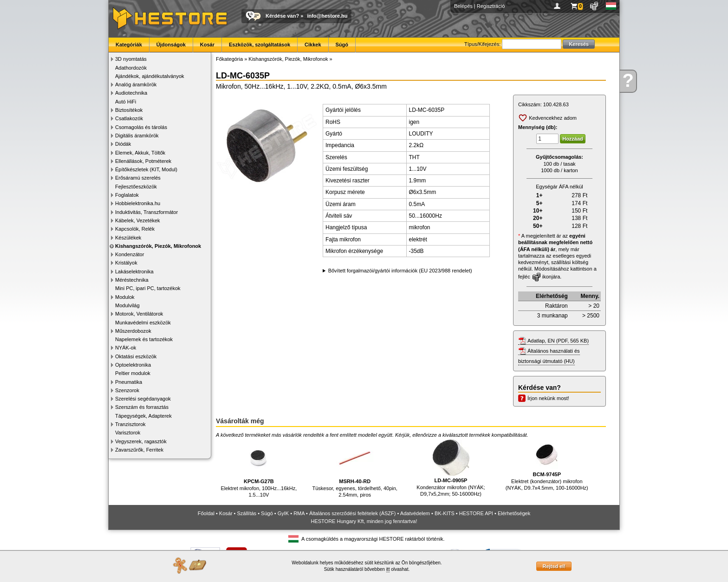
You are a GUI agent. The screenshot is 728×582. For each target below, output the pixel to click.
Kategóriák (129, 45)
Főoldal (206, 513)
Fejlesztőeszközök (136, 187)
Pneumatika (129, 382)
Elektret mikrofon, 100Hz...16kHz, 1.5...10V (259, 469)
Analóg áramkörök (136, 84)
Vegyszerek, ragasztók (141, 441)
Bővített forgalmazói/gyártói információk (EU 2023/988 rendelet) (400, 271)
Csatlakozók (129, 118)
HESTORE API (476, 513)
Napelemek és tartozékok (144, 339)
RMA (299, 513)
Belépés (463, 6)
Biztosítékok (129, 110)
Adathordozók (131, 68)
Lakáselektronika (134, 272)
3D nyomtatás (131, 59)
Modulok (125, 297)
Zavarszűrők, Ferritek (139, 450)
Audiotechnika (131, 93)
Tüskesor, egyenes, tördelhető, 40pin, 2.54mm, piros (354, 469)
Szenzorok (127, 390)
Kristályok (126, 263)
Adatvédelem (415, 513)
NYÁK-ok (126, 348)
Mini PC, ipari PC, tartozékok (148, 288)
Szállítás (247, 513)
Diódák (123, 144)
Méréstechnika (132, 280)
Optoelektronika (133, 365)
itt (388, 569)
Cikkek (313, 45)
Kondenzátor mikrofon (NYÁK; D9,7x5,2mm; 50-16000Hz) (451, 468)
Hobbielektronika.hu (138, 203)
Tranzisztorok (130, 424)
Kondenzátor (130, 254)
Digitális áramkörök (137, 136)
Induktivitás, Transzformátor (146, 212)
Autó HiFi (126, 102)
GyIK (283, 513)
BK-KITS (445, 513)
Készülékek (128, 238)
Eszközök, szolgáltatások (260, 45)
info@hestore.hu (327, 16)
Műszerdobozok (133, 331)
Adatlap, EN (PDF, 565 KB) (558, 341)
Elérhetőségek (514, 513)
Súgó (342, 45)
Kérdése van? (282, 16)
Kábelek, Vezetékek (138, 220)
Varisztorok (128, 433)
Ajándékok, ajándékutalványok (150, 76)
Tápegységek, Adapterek (143, 416)
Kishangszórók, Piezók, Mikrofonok (158, 246)
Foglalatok (127, 195)
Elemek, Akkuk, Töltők (140, 153)
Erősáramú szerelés (138, 178)
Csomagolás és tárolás (141, 127)
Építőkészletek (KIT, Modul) (146, 169)
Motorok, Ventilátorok (139, 314)
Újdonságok (171, 45)
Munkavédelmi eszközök (143, 323)
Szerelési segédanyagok (143, 399)
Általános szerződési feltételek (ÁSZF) (352, 513)
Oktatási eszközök (136, 356)
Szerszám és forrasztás (142, 407)
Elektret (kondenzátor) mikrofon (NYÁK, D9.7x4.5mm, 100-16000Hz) (547, 465)
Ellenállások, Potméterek (143, 161)
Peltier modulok (133, 373)
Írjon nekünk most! (548, 398)
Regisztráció (491, 6)
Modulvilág (127, 305)
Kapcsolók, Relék (135, 229)
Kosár (207, 45)
